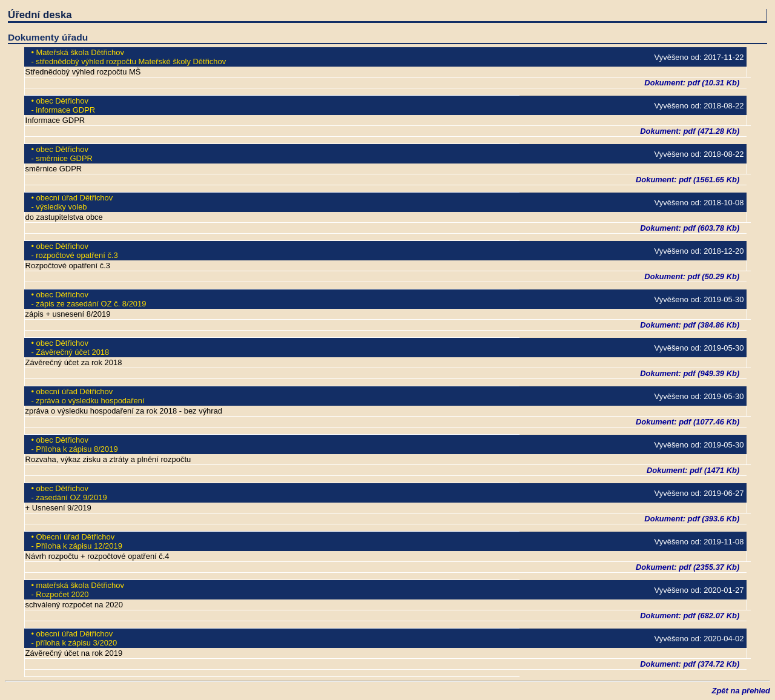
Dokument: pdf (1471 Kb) (693, 470)
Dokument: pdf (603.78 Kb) (690, 228)
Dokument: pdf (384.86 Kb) (690, 325)
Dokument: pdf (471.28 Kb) (690, 131)
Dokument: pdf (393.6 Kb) (692, 519)
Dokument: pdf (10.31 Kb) (692, 83)
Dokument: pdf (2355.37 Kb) (688, 567)
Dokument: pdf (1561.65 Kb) (688, 180)
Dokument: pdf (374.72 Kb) (690, 664)
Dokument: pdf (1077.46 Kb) (688, 422)
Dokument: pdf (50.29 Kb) (692, 276)
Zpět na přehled (741, 691)
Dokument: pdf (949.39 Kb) (690, 373)
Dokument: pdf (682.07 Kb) (690, 616)
